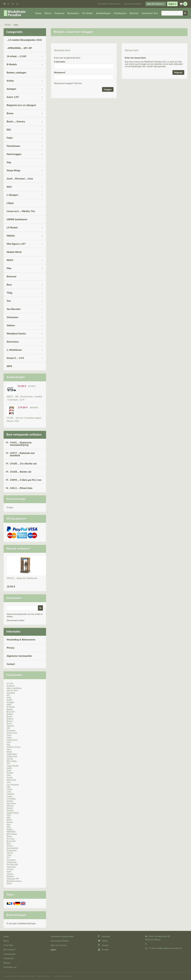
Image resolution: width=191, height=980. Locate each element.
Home (39, 13)
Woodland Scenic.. (15, 881)
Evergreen (11, 731)
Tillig (10, 293)
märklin (10, 801)
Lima (9, 792)
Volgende (178, 73)
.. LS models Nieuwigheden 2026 (24, 40)
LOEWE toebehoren (17, 219)
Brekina (10, 719)
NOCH (10, 260)
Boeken (10, 714)
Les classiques (13, 785)
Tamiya (10, 853)
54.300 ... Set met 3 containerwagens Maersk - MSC (24, 419)
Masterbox (11, 803)
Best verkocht (10, 950)
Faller (10, 138)
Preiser (10, 829)
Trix (9, 301)
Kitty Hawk (11, 780)
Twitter (103, 941)
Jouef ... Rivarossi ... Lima (20, 178)
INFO (9, 366)
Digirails (10, 726)
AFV (8, 695)
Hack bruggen (14, 154)
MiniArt (10, 808)
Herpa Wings (14, 170)
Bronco (10, 721)
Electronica (13, 342)
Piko (9, 268)
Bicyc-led (11, 712)
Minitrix (10, 811)
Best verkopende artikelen (24, 434)
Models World (14, 252)
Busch (9, 723)
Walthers (11, 876)
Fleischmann (14, 146)
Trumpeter (11, 860)
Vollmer (11, 325)
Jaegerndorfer (13, 766)
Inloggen (108, 89)
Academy (11, 686)
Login (16, 25)
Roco (9, 285)
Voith (9, 872)
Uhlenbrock (12, 862)
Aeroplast (11, 693)
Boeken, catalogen (17, 72)
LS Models (12, 227)
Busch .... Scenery (16, 121)
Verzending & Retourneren (21, 639)
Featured (60, 13)
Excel (9, 735)
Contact (11, 664)
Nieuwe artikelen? (19, 549)
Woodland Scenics (16, 333)
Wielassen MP (13, 879)
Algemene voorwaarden (19, 656)
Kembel (10, 773)
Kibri (9, 187)
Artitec (10, 81)
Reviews (134, 13)
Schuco (10, 846)
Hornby (10, 759)
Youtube (103, 950)
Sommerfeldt (12, 848)
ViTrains (10, 869)
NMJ (9, 818)
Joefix (9, 768)
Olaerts (10, 822)
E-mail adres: (60, 62)
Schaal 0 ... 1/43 (15, 358)
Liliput (10, 203)
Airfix (9, 698)
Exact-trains (12, 733)
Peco (9, 825)
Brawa (10, 113)
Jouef (9, 771)
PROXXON (11, 832)
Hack (9, 742)
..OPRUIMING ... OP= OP (19, 48)
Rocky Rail (11, 841)
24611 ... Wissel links (21, 488)
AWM (9, 705)
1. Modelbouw (14, 350)
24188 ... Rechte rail (21, 472)
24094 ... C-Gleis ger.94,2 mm (26, 480)
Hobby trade (12, 756)
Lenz (9, 782)
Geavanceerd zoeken (16, 620)
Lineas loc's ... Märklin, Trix (21, 211)
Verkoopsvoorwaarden (62, 976)
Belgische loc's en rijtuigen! (21, 105)
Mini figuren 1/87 (16, 244)
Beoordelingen (16, 915)
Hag (9, 162)
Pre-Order (87, 13)
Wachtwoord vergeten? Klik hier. (68, 83)
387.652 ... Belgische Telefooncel (22, 578)
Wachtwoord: (60, 73)
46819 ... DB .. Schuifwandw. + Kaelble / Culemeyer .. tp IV (25, 398)
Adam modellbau (14, 688)
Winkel (8, 25)
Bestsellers (73, 13)
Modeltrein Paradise (27, 976)
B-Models (12, 64)
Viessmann (13, 317)
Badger (10, 709)
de (13, 4)
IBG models (12, 761)
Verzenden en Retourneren (109, 4)
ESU (9, 130)
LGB (8, 787)
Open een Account (155, 4)
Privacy (11, 648)
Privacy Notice (43, 976)
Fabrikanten (120, 13)
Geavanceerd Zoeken (133, 4)
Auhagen (11, 89)
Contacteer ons (150, 13)
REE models (12, 834)
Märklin (11, 236)
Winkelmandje (16, 499)
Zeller (9, 883)
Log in (171, 4)
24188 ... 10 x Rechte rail (23, 463)
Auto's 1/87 (13, 97)
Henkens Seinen (14, 747)
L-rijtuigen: (13, 195)
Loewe (10, 796)
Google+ (104, 945)
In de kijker (8, 945)
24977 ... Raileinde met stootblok (22, 454)
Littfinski (11, 794)
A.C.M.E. (10, 683)
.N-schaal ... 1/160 (17, 56)
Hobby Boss (12, 754)
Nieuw (48, 13)
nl (5, 4)
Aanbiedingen (103, 13)
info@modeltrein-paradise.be (169, 948)
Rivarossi (12, 276)
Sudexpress (12, 851)
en (17, 4)
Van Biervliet (14, 309)
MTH (9, 815)
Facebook (104, 936)
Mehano (10, 806)
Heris (9, 749)
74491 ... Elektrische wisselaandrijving (21, 444)
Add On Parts (12, 691)
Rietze (9, 836)
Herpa (9, 752)
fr (9, 4)
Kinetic (10, 778)
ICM (8, 763)
